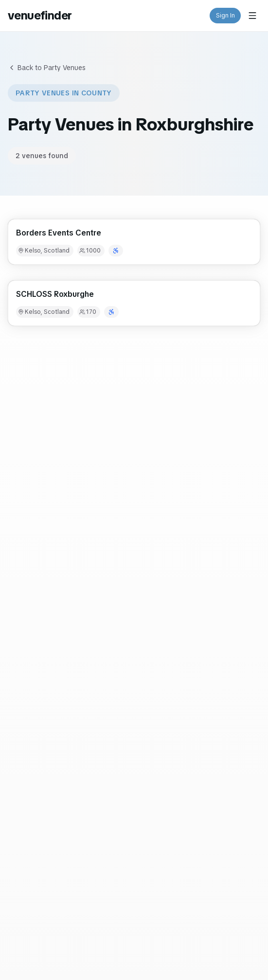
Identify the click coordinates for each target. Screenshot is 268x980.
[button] (134, 242)
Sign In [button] (225, 16)
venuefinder (40, 15)
